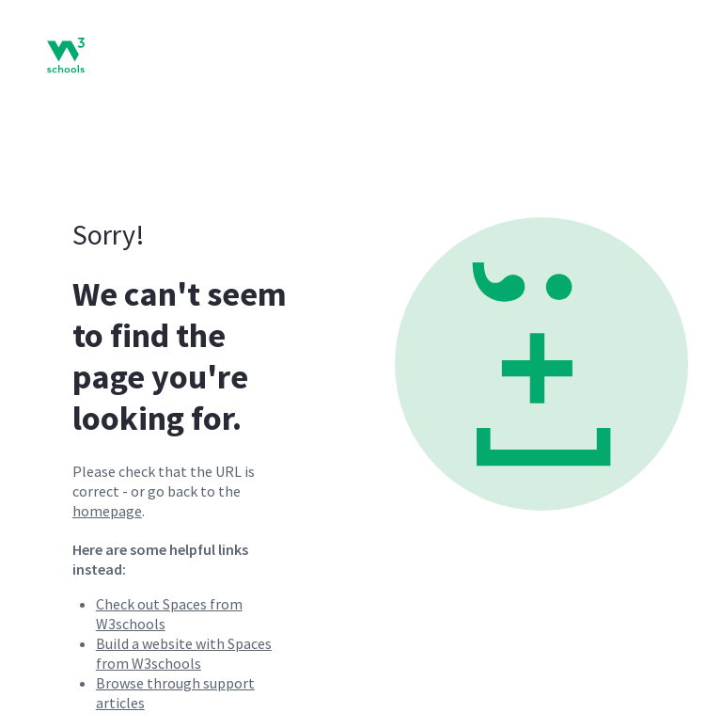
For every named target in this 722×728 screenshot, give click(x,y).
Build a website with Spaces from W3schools (184, 653)
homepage (107, 511)
